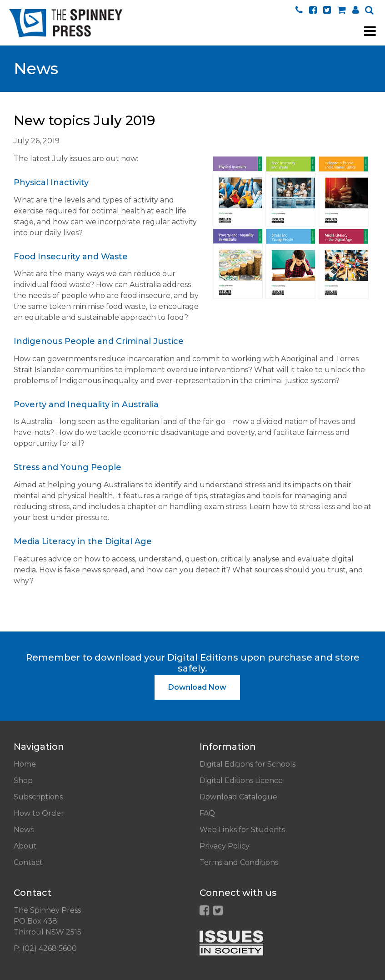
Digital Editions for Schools (247, 764)
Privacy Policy (225, 846)
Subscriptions (38, 797)
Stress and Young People (67, 467)
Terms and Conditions (239, 862)
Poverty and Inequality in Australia (86, 404)
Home (25, 764)
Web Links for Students (242, 830)
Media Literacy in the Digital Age (83, 541)
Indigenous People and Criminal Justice (99, 341)
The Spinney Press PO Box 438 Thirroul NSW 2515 (47, 921)
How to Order (39, 813)
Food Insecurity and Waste (71, 257)
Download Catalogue (238, 797)
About (25, 846)
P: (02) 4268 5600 (45, 948)
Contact (28, 862)
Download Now (197, 687)
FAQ (207, 813)
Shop (23, 780)
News (24, 830)
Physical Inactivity (51, 182)
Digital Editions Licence (241, 780)
